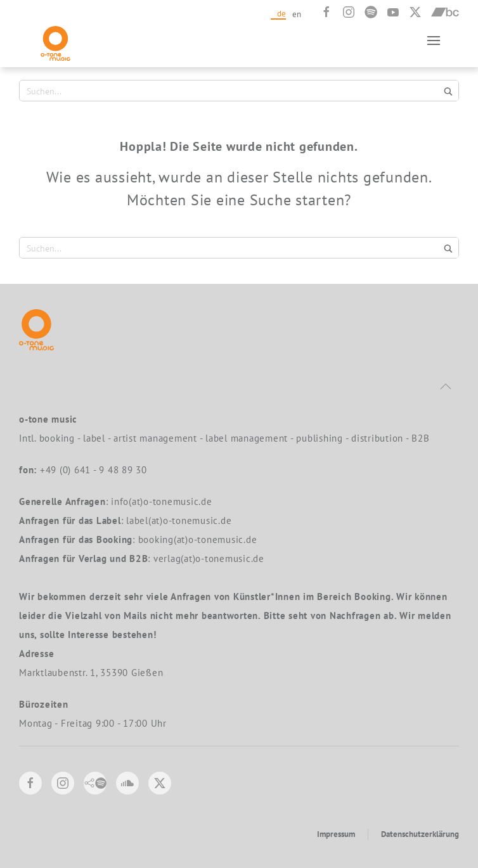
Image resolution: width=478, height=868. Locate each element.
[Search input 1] (231, 91)
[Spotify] (371, 12)
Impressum (336, 834)
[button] (434, 40)
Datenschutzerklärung (420, 834)
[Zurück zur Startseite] (55, 40)
